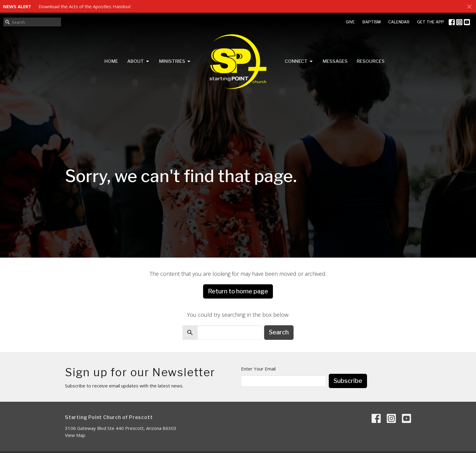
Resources (371, 61)
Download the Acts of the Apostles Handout (85, 6)
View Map (75, 435)
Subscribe (348, 381)
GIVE (350, 22)
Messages (335, 61)
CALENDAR (399, 22)
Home (111, 61)
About (139, 62)
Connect (299, 62)
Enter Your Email (258, 369)
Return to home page (238, 291)
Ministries (175, 62)
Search (279, 332)
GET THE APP (431, 22)
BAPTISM (372, 22)
